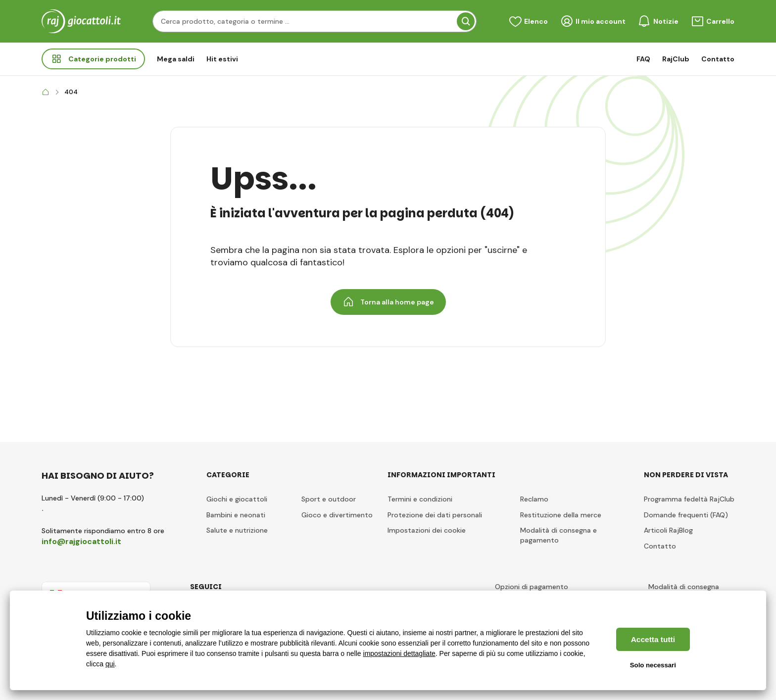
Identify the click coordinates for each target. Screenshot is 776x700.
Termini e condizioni (420, 499)
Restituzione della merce (561, 515)
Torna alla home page (388, 302)
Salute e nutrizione (237, 530)
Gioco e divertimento (337, 515)
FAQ (643, 59)
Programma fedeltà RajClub (689, 499)
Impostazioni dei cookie (427, 530)
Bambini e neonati (236, 515)
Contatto (718, 59)
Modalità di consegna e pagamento (558, 535)
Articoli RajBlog (668, 530)
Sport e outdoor (329, 499)
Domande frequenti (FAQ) (686, 515)
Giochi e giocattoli (237, 499)
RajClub (676, 59)
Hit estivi (222, 59)
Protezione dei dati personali (435, 515)
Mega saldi (176, 59)
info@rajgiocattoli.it (81, 541)
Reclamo (534, 499)
